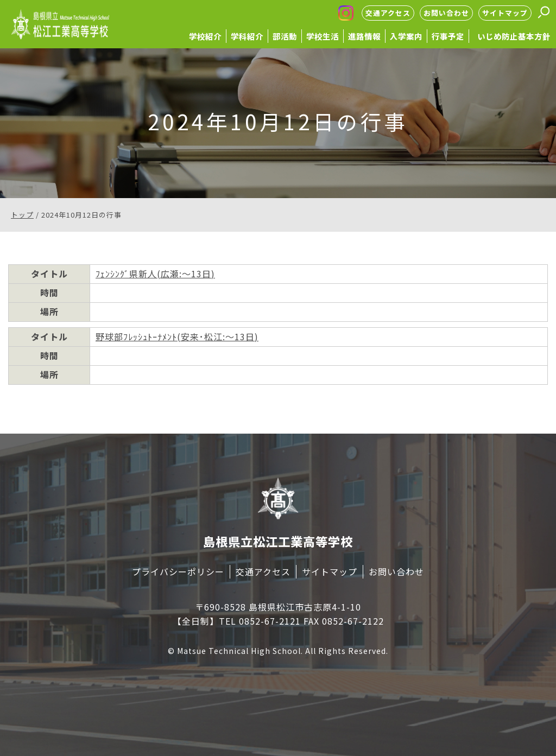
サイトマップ (505, 13)
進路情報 (364, 36)
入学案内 (406, 36)
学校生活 (323, 36)
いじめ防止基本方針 (514, 36)
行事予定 (448, 36)
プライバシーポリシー (178, 571)
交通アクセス (388, 13)
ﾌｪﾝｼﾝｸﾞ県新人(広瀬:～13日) (155, 274)
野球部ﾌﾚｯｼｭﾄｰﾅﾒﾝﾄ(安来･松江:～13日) (177, 336)
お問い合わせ (446, 13)
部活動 (285, 36)
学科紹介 (247, 36)
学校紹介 (205, 36)
